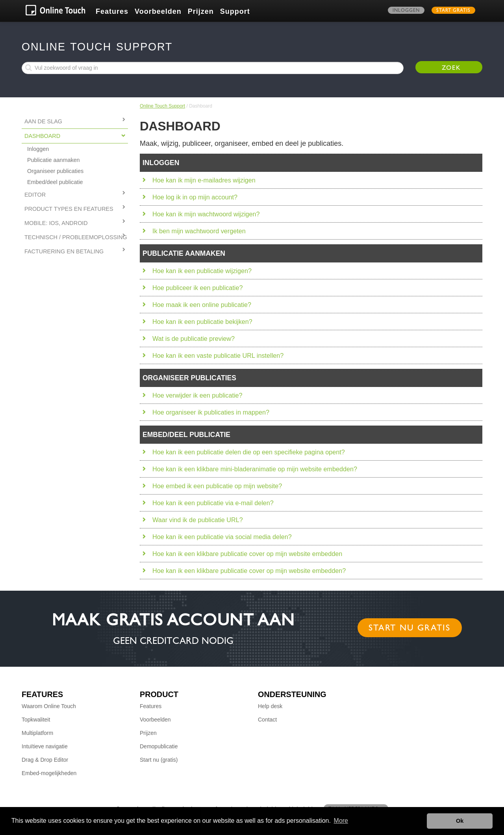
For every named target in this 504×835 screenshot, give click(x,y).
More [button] (341, 821)
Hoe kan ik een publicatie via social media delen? (222, 537)
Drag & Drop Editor (45, 760)
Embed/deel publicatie (55, 182)
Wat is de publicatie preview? (194, 338)
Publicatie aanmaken (54, 160)
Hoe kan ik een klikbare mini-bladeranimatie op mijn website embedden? (255, 469)
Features (112, 11)
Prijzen (201, 11)
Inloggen (406, 11)
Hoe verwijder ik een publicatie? (197, 395)
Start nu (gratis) (159, 760)
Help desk (270, 706)
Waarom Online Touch (49, 706)
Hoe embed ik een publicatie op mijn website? (217, 486)
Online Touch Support (162, 106)
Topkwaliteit (36, 720)
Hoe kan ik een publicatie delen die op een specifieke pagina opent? (249, 452)
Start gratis (453, 11)
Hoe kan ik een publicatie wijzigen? (202, 271)
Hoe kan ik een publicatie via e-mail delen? (213, 503)
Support (235, 11)
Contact (267, 720)
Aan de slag (43, 121)
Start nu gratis (410, 629)
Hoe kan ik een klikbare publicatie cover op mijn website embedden (247, 554)
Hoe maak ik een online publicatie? (202, 305)
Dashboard (42, 136)
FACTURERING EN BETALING (64, 251)
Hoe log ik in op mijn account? (195, 197)
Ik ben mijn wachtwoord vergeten (199, 231)
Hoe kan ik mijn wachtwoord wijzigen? (206, 214)
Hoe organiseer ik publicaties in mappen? (211, 412)
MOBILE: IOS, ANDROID (56, 223)
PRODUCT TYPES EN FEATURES (69, 209)
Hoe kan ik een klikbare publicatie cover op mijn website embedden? (249, 571)
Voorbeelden (158, 11)
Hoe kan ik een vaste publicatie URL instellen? (218, 355)
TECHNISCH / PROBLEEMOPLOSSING (76, 237)
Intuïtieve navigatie (45, 746)
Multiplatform (37, 733)
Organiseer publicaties (55, 171)
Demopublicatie (159, 746)
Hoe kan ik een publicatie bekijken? (202, 322)
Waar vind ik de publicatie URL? (198, 520)
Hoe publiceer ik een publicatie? (197, 288)
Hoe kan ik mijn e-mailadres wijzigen (204, 180)
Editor (35, 195)
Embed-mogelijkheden (49, 773)
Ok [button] (460, 821)
